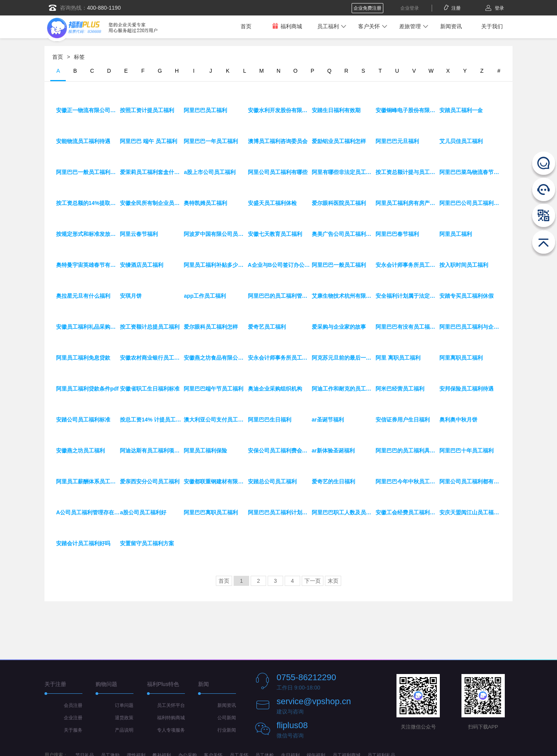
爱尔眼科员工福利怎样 (211, 327)
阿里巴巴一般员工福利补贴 (88, 172)
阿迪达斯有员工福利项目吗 (152, 451)
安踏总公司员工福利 (272, 481)
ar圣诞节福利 (328, 420)
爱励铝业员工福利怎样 (339, 141)
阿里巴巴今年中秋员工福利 (407, 481)
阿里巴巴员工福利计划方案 (280, 512)
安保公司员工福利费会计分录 (280, 451)
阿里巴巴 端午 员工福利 (149, 141)
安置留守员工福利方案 (147, 543)
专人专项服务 (171, 730)
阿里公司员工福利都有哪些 (471, 481)
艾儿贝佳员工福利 (461, 141)
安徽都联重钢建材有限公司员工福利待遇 (216, 481)
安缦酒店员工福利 (142, 265)
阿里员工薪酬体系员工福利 (88, 481)
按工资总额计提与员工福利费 (407, 172)
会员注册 (73, 705)
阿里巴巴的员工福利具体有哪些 (407, 451)
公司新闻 (227, 718)
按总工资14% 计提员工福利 (152, 420)
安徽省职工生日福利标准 (150, 389)
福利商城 (287, 26)
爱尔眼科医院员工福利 (339, 203)
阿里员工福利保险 (205, 451)
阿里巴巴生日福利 (270, 420)
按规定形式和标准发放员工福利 (88, 234)
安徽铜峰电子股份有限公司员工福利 (407, 110)
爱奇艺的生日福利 (333, 481)
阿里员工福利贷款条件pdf (87, 389)
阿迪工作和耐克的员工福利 (344, 389)
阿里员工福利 (456, 234)
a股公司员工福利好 (143, 512)
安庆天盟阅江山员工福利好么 (471, 512)
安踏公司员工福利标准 (83, 420)
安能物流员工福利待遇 (83, 141)
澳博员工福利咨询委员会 (278, 141)
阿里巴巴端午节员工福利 (214, 389)
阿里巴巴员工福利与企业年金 (471, 327)
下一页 (313, 581)
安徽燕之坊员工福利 (80, 451)
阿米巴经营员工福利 (400, 389)
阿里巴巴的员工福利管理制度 (280, 296)
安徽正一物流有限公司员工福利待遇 (88, 110)
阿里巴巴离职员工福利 (211, 512)
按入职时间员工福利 (464, 265)
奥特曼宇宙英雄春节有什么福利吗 (88, 265)
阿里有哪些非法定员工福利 (344, 172)
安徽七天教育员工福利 (275, 234)
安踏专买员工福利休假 (466, 296)
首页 (246, 26)
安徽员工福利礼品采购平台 (88, 327)
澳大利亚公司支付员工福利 (216, 420)
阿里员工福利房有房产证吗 (407, 203)
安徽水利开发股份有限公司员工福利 (280, 110)
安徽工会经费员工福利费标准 (407, 512)
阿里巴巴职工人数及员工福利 (344, 512)
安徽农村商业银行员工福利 (152, 358)
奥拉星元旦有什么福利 (83, 296)
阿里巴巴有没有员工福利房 (407, 327)
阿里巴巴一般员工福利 (339, 265)
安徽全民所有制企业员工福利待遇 (152, 203)
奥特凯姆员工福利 (205, 203)
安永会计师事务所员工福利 (280, 358)
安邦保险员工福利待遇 (466, 389)
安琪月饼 (131, 296)
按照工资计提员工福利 (147, 110)
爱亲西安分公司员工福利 (150, 481)
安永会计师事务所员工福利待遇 (407, 265)
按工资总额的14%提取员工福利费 (88, 203)
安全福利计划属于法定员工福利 (407, 296)
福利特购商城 (171, 718)
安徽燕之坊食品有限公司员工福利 (216, 358)
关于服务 (73, 730)
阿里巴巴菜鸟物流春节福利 (471, 172)
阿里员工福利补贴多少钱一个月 (216, 265)
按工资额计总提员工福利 (150, 327)
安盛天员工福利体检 (272, 203)
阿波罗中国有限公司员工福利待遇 (216, 234)
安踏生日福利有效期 (336, 110)
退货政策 (124, 718)
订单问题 (124, 705)
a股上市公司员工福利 (210, 172)
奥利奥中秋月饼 (458, 420)
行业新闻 (227, 730)
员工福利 (328, 26)
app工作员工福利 (205, 296)
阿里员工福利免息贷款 (83, 358)
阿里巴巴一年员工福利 (211, 141)
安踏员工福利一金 (461, 110)
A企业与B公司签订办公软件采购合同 (280, 265)
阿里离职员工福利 (461, 358)
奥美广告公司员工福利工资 (344, 234)
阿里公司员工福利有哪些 (278, 172)
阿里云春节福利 (139, 234)
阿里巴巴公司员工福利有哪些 (471, 203)
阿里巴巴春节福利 (397, 234)
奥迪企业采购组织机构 (275, 389)
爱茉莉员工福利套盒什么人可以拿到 (152, 172)
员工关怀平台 (171, 705)
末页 (333, 581)
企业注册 (73, 718)
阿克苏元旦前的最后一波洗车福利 (344, 358)
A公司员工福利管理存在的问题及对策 (88, 512)
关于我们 (492, 26)
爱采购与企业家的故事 (339, 327)
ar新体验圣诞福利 (333, 451)
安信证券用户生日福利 (403, 420)
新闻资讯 (451, 26)
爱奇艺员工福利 (267, 327)
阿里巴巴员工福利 (205, 110)
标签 (79, 57)
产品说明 (124, 730)
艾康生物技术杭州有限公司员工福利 (344, 296)
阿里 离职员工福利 (398, 358)
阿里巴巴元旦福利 (397, 141)
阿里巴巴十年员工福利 (466, 451)
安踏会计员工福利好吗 (83, 543)
